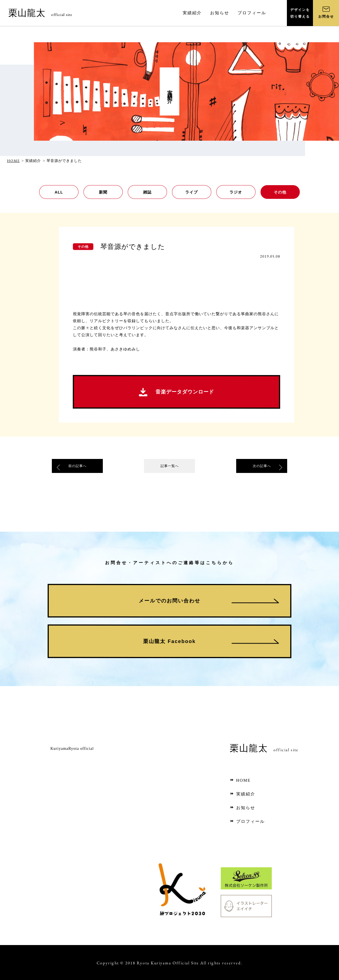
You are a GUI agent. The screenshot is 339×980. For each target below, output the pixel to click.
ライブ (191, 192)
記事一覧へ (169, 467)
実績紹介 (242, 794)
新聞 (103, 192)
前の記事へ (77, 467)
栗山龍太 (40, 13)
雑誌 (147, 192)
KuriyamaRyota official (72, 749)
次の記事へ (262, 467)
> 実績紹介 (31, 161)
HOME (13, 161)
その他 (280, 192)
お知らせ (242, 808)
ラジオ (236, 192)
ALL (59, 192)
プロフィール (247, 821)
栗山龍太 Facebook (169, 641)
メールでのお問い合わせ (169, 600)
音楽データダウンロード (176, 392)
